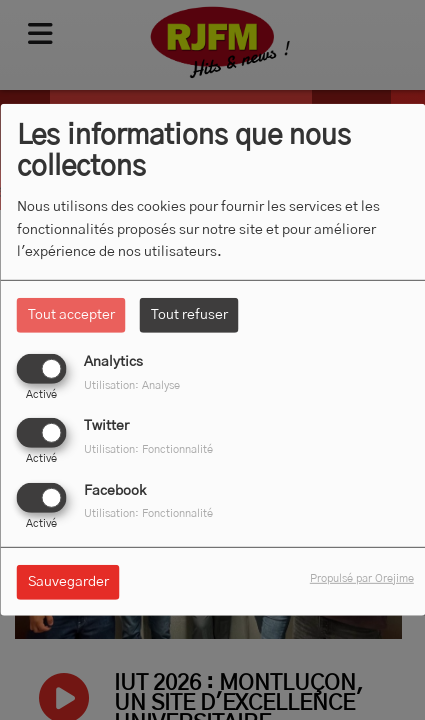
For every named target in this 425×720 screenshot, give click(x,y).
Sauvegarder (68, 581)
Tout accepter (71, 315)
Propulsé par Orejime (362, 577)
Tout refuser (189, 315)
